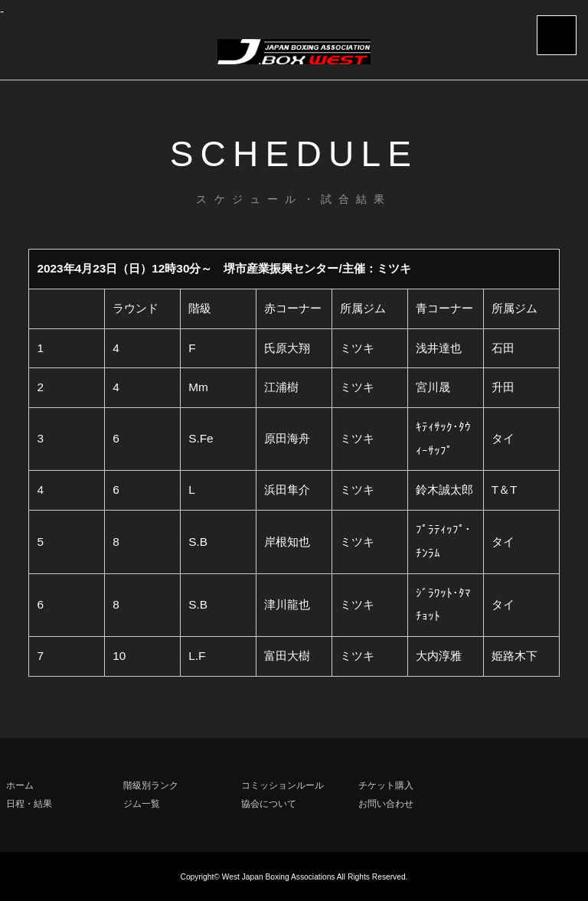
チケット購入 (386, 785)
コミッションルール (283, 785)
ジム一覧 (142, 804)
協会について (269, 804)
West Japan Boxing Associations (279, 877)
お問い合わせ (386, 804)
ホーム (20, 785)
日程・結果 (29, 804)
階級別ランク (151, 785)
